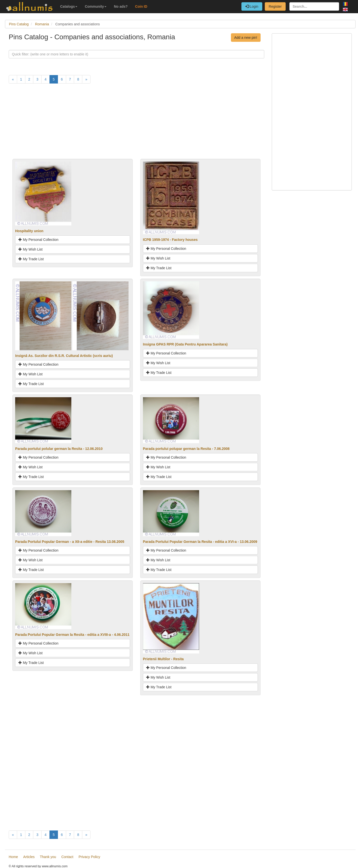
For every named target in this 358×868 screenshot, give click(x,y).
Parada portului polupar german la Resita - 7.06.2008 (186, 449)
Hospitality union (29, 231)
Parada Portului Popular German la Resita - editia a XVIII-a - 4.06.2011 (72, 635)
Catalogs (69, 6)
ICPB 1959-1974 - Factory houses (170, 240)
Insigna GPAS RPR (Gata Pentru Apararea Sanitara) (185, 344)
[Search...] (314, 6)
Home (13, 857)
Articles (29, 857)
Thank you (48, 857)
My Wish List (30, 249)
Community (96, 6)
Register (275, 6)
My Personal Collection (38, 240)
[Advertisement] (136, 124)
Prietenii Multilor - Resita (163, 659)
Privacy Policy (89, 857)
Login (252, 6)
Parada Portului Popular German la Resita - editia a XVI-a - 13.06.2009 (200, 542)
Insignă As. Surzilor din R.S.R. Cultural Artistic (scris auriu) (64, 356)
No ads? (121, 6)
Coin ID (141, 6)
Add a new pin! (246, 38)
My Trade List (31, 259)
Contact (67, 857)
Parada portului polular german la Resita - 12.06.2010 (59, 449)
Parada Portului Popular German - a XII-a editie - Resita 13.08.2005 (70, 542)
